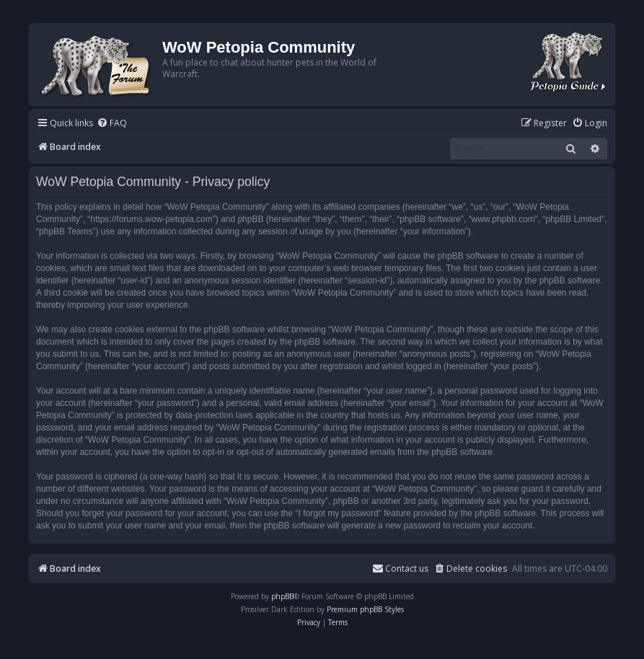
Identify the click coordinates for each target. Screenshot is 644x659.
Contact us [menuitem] (400, 569)
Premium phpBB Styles (365, 609)
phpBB (282, 596)
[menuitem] (112, 124)
